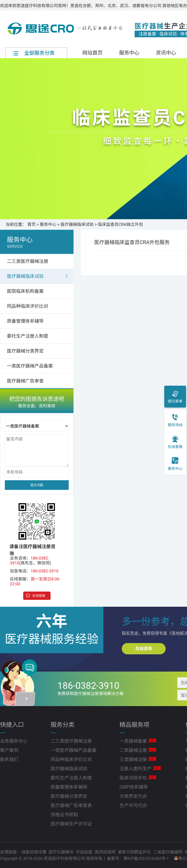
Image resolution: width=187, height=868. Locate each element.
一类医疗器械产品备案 (30, 366)
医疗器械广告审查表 (71, 805)
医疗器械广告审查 (25, 381)
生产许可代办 (133, 805)
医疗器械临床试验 (77, 224)
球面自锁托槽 (34, 852)
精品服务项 (134, 725)
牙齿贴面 (85, 852)
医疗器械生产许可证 (71, 824)
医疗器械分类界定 (25, 351)
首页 (31, 224)
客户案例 (9, 750)
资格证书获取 (64, 815)
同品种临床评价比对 (28, 306)
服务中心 (129, 53)
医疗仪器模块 (61, 852)
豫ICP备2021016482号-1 (146, 858)
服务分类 (62, 725)
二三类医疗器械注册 (28, 261)
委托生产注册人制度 (28, 336)
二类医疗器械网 (168, 852)
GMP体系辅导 (134, 787)
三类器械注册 (133, 759)
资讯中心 (166, 53)
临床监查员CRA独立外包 (120, 224)
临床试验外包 (133, 778)
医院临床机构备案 (25, 291)
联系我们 (9, 759)
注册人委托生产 (136, 769)
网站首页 (92, 53)
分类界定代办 (133, 796)
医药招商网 (105, 852)
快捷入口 (12, 725)
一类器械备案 (133, 741)
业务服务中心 (14, 741)
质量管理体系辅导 (25, 321)
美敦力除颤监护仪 (135, 852)
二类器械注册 (133, 750)
